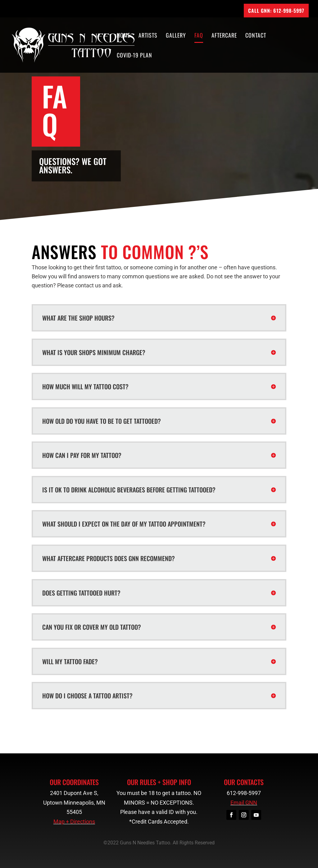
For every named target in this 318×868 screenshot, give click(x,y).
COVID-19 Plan (134, 56)
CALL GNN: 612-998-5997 (276, 11)
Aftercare (224, 36)
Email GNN (244, 803)
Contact (256, 36)
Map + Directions (74, 822)
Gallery (176, 36)
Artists (148, 36)
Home (123, 36)
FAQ (199, 36)
